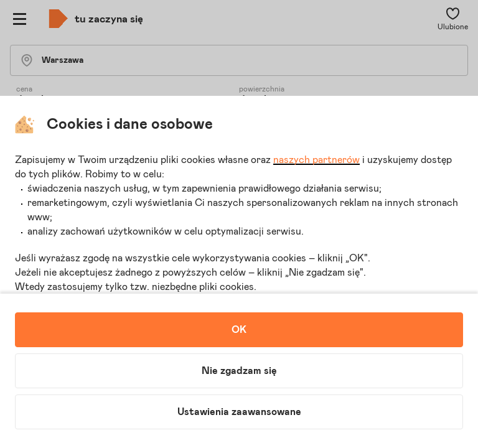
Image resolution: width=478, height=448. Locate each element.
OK (239, 330)
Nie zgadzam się (239, 371)
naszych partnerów (316, 160)
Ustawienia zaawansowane (239, 412)
